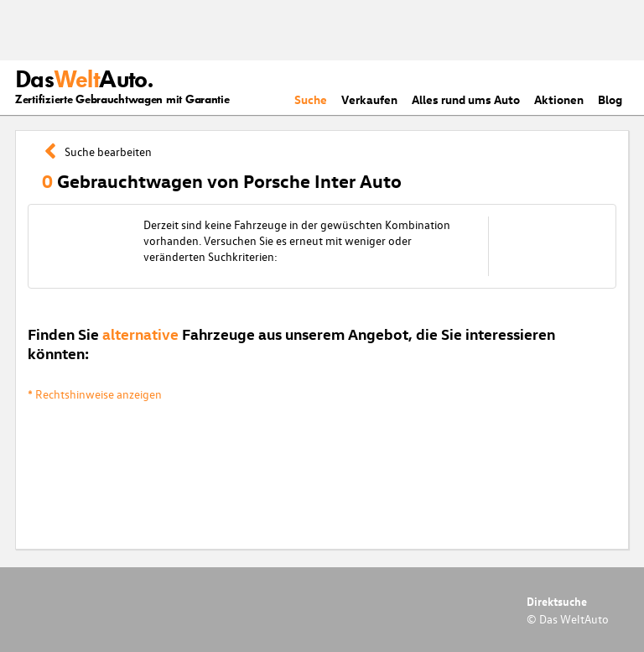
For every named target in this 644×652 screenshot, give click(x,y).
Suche (311, 99)
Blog (610, 99)
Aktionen (559, 99)
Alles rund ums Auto (466, 99)
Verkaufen (369, 99)
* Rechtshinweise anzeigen (95, 394)
